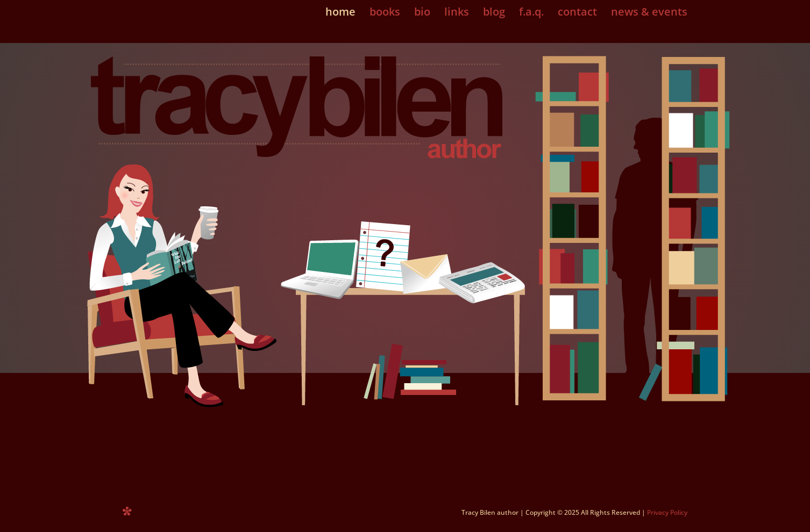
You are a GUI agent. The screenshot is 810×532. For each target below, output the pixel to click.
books (385, 13)
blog (494, 13)
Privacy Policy (667, 512)
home (340, 13)
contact (577, 13)
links (457, 13)
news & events (649, 13)
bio (422, 13)
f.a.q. (531, 13)
